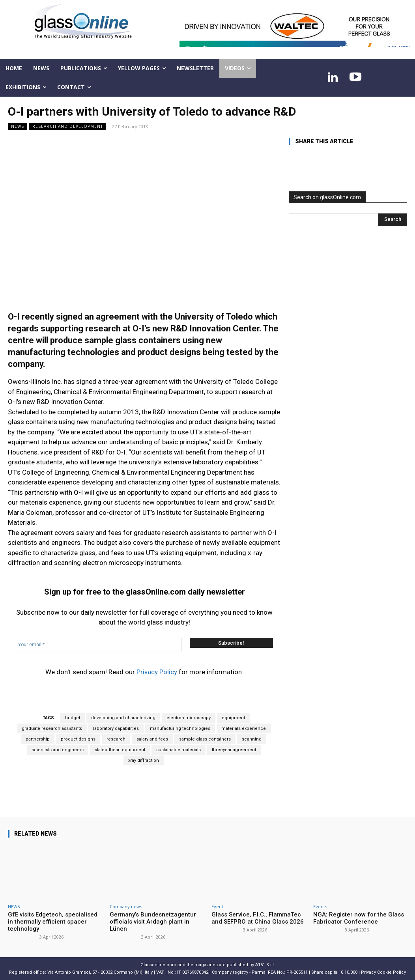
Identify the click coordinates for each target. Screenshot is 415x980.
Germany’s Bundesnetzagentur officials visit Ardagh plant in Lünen (153, 922)
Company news (126, 906)
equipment (233, 718)
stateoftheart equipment (120, 750)
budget (73, 718)
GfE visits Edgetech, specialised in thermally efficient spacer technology (53, 922)
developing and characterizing (123, 718)
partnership (38, 739)
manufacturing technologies (180, 728)
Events (218, 906)
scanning (252, 739)
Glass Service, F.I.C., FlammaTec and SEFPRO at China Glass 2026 (258, 918)
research (116, 739)
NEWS (18, 126)
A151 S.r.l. (265, 965)
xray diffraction (144, 760)
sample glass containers (205, 739)
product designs (78, 739)
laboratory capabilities (116, 728)
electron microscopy (189, 718)
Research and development (68, 126)
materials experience (244, 728)
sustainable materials (179, 750)
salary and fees (152, 739)
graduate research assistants (52, 728)
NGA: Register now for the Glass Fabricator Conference (359, 918)
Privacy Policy (157, 672)
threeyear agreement (234, 750)
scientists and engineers (58, 750)
